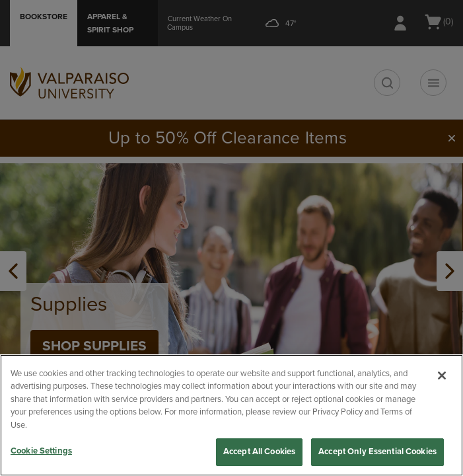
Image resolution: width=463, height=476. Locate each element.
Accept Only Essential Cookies (377, 452)
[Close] (442, 376)
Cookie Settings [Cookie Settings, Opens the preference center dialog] (41, 451)
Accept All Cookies (259, 452)
